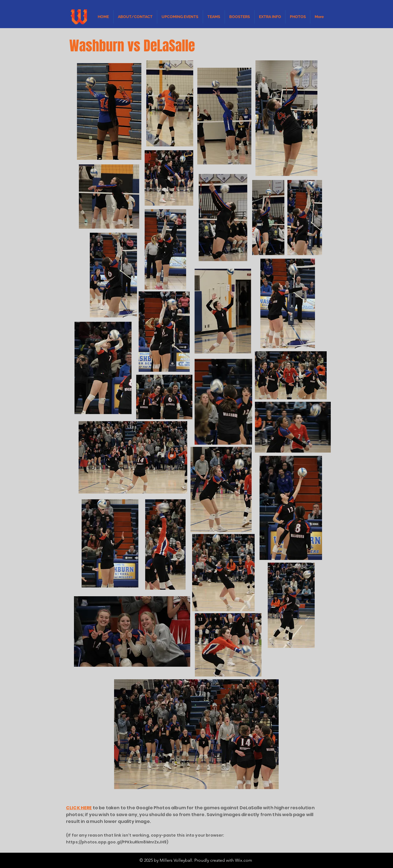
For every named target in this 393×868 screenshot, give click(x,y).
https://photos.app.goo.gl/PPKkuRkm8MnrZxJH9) (117, 842)
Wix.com (244, 860)
